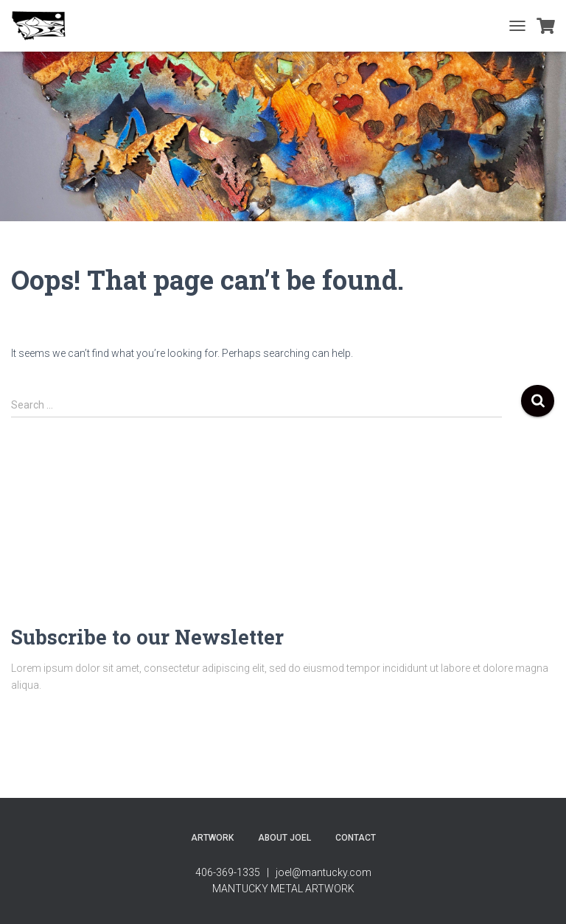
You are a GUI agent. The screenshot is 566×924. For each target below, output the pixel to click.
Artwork (212, 838)
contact (356, 838)
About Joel (284, 838)
